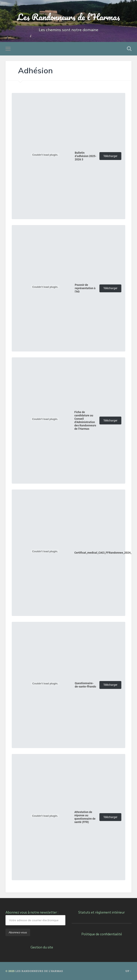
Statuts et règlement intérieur (102, 912)
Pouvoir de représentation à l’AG (85, 288)
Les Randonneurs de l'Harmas (68, 17)
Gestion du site (42, 947)
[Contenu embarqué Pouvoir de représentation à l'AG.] (45, 287)
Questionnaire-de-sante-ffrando (85, 685)
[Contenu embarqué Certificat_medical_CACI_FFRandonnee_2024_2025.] (45, 551)
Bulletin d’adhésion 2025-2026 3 (86, 156)
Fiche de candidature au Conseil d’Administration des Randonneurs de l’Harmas (85, 421)
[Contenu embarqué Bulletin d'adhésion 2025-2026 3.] (45, 155)
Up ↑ (128, 971)
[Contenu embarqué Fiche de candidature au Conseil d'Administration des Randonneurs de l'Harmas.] (45, 419)
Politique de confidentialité (102, 934)
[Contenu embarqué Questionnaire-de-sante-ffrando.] (45, 684)
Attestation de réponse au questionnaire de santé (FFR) (85, 817)
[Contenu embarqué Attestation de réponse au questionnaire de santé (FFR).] (45, 816)
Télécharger (110, 156)
